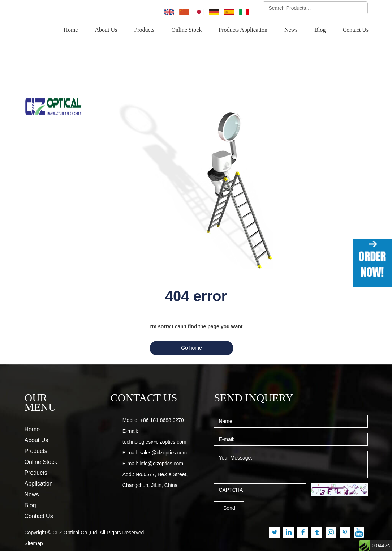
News (293, 30)
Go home (191, 331)
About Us (111, 30)
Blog (321, 30)
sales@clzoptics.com (163, 436)
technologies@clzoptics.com (154, 425)
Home (77, 30)
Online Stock (191, 30)
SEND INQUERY (248, 381)
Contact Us (356, 30)
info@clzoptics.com (161, 447)
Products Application (246, 30)
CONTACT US (140, 381)
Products (149, 30)
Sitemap (34, 524)
